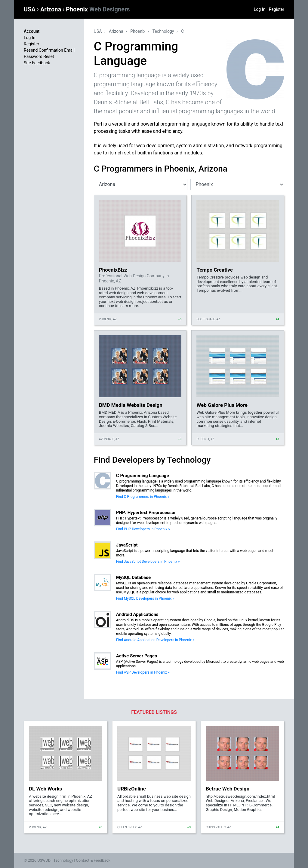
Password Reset (39, 56)
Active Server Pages (137, 656)
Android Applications (137, 614)
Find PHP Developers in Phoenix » (143, 529)
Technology (163, 31)
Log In (260, 9)
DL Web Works (45, 789)
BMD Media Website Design (131, 405)
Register (277, 9)
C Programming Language (143, 476)
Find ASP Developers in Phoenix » (143, 672)
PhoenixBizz (113, 270)
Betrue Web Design (228, 789)
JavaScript (127, 545)
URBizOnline (132, 789)
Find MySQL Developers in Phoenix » (145, 598)
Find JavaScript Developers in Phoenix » (148, 562)
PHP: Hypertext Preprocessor (146, 513)
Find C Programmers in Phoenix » (143, 497)
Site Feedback (37, 63)
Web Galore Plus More (222, 405)
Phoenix (98, 9)
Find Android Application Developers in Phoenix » (155, 640)
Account (32, 31)
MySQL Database (133, 577)
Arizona (51, 9)
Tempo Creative (214, 270)
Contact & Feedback (93, 860)
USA (30, 9)
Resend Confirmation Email (49, 50)
